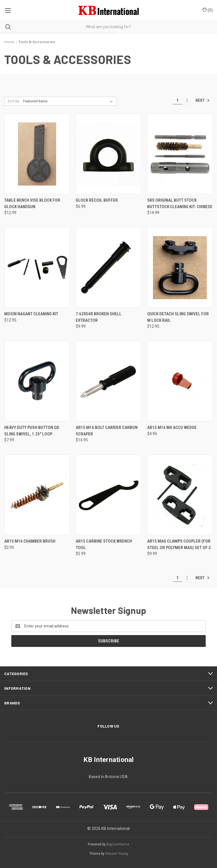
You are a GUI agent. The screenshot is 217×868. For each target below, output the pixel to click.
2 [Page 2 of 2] (187, 100)
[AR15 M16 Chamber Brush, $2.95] (37, 495)
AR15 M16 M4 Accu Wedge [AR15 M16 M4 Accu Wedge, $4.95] (172, 428)
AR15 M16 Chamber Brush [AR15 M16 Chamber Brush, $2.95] (30, 541)
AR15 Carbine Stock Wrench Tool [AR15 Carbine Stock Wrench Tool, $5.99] (104, 544)
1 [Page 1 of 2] (177, 100)
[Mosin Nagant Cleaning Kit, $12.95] (37, 267)
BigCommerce (118, 844)
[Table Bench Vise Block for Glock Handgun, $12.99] (37, 154)
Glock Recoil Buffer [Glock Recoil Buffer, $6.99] (97, 200)
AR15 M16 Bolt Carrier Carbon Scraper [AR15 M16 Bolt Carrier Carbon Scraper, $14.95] (107, 431)
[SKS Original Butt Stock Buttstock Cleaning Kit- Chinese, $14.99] (180, 154)
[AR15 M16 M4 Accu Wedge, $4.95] (180, 381)
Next (203, 100)
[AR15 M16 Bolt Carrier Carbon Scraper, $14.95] (108, 381)
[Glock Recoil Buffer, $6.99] (108, 154)
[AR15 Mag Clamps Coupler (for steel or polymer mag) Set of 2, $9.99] (180, 495)
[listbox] (69, 101)
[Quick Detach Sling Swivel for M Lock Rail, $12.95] (180, 267)
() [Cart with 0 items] (208, 10)
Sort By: (14, 101)
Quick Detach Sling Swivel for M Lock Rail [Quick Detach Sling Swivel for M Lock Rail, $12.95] (178, 317)
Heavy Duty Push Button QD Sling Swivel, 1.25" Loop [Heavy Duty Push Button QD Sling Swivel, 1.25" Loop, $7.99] (32, 431)
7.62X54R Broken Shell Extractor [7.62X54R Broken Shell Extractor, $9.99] (99, 317)
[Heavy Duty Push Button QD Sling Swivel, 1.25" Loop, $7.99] (37, 381)
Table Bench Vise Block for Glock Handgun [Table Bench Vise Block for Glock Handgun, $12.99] (32, 203)
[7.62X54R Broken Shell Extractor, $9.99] (108, 267)
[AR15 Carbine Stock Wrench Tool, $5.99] (108, 495)
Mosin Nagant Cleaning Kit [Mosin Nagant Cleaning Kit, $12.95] (31, 314)
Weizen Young (117, 854)
